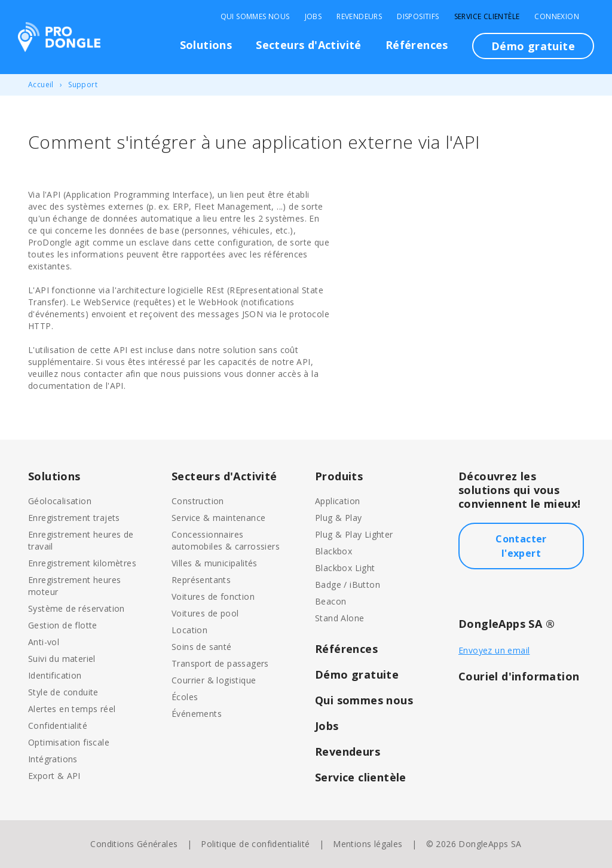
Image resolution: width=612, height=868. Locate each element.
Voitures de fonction (213, 596)
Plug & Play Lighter (354, 534)
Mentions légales (368, 844)
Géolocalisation (60, 501)
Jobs (313, 17)
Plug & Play (338, 518)
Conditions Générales (134, 844)
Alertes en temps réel (72, 709)
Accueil (41, 85)
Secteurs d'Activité (309, 45)
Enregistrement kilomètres (82, 563)
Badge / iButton (348, 585)
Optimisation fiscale (69, 742)
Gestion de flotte (63, 625)
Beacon (331, 601)
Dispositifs (418, 17)
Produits (339, 476)
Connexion (557, 17)
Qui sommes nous (255, 17)
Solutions (206, 45)
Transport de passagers (220, 663)
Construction (198, 501)
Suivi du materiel (62, 659)
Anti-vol (44, 642)
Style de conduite (63, 692)
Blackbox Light (345, 568)
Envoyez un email (494, 650)
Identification (55, 675)
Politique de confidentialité (255, 844)
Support (83, 85)
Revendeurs (359, 17)
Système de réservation (76, 608)
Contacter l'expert (521, 546)
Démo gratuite (533, 46)
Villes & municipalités (215, 563)
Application (337, 501)
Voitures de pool (205, 613)
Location (189, 630)
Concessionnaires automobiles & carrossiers (226, 540)
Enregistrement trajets (74, 518)
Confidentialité (58, 726)
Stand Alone (339, 618)
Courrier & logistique (214, 680)
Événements (197, 714)
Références (417, 45)
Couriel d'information (519, 676)
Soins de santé (202, 647)
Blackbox (333, 551)
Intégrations (53, 759)
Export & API (54, 776)
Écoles (185, 697)
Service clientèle (487, 17)
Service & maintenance (218, 518)
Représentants (201, 580)
